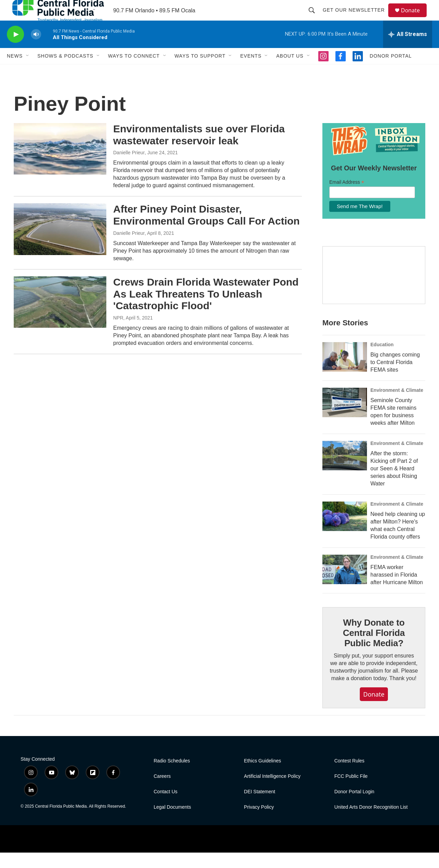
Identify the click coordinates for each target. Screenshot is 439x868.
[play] (15, 50)
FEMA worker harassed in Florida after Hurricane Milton (397, 590)
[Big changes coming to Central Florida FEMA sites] (345, 372)
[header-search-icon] (315, 18)
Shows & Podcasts (65, 71)
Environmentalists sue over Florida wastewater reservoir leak (199, 150)
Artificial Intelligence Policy (272, 792)
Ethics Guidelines (262, 776)
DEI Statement (259, 807)
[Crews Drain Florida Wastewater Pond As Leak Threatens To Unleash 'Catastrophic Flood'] (60, 317)
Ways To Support (200, 71)
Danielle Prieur (129, 168)
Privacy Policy (259, 823)
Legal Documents (172, 823)
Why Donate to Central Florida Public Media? (374, 648)
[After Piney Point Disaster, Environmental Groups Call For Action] (60, 244)
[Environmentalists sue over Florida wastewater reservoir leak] (60, 164)
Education (382, 360)
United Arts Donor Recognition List (371, 823)
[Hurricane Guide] (374, 291)
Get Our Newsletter (357, 18)
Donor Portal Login (354, 807)
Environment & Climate (397, 406)
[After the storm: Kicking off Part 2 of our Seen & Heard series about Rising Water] (345, 471)
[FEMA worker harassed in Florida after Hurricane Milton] (345, 585)
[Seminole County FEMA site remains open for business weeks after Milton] (345, 418)
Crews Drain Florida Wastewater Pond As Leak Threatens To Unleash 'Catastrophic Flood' (206, 309)
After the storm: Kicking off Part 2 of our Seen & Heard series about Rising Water (394, 484)
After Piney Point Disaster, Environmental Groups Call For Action (206, 230)
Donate (415, 18)
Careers (162, 792)
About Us (290, 71)
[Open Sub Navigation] (28, 71)
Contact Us (165, 807)
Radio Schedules (172, 776)
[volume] (36, 50)
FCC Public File (351, 792)
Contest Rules (349, 776)
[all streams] (408, 50)
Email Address (347, 198)
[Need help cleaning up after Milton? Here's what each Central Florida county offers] (345, 532)
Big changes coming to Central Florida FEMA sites (395, 378)
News (15, 71)
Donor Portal (391, 71)
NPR (118, 333)
